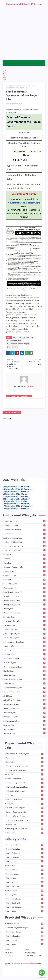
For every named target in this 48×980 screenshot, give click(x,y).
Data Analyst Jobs (24, 588)
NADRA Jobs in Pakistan (24, 791)
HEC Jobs (24, 775)
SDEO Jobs (24, 696)
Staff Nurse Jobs (24, 713)
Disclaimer (9, 953)
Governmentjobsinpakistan (26, 963)
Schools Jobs (24, 825)
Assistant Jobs (24, 534)
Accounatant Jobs (24, 521)
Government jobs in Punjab (18, 344)
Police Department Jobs (24, 808)
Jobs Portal (29, 386)
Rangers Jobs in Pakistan (24, 816)
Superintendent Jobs (24, 721)
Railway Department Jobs (24, 812)
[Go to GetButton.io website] (42, 977)
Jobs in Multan (24, 882)
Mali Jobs (24, 650)
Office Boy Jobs (24, 675)
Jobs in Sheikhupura (24, 907)
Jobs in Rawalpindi (24, 899)
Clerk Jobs (24, 563)
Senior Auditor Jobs (24, 709)
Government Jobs (14, 341)
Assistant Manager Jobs (24, 538)
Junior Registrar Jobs (24, 634)
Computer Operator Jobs (23, 337)
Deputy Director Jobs (24, 600)
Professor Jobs (24, 684)
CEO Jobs (24, 555)
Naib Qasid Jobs (24, 663)
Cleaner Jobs (24, 559)
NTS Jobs (24, 795)
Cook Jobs (24, 580)
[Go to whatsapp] (42, 973)
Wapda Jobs (24, 833)
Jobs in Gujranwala (24, 853)
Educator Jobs (24, 617)
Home (8, 86)
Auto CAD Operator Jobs (24, 551)
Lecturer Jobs (24, 646)
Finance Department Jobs (24, 770)
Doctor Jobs (24, 609)
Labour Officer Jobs (24, 638)
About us (28, 950)
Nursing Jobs (24, 671)
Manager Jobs (24, 655)
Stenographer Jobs (24, 717)
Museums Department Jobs (24, 787)
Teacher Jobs (24, 729)
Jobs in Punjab (24, 891)
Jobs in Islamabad (24, 857)
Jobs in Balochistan (24, 845)
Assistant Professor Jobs (24, 542)
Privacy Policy (30, 953)
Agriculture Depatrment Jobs (24, 754)
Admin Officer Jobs (24, 526)
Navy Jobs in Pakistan (24, 800)
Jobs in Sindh (24, 911)
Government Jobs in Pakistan (24, 4)
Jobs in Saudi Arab (24, 903)
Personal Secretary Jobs (24, 679)
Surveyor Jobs (24, 725)
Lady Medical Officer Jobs (24, 642)
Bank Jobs (24, 762)
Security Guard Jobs (24, 704)
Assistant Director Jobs (24, 530)
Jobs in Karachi (24, 870)
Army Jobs (24, 758)
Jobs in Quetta (24, 895)
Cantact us (9, 956)
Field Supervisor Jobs (24, 621)
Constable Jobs (24, 571)
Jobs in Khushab (24, 874)
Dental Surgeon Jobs (24, 596)
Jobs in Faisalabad (24, 849)
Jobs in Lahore (16, 86)
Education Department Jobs (24, 766)
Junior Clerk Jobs (24, 630)
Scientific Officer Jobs (24, 700)
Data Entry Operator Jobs (24, 592)
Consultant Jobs (24, 575)
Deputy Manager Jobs (24, 605)
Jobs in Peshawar (24, 886)
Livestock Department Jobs (24, 783)
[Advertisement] (24, 35)
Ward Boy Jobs (24, 734)
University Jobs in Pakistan (24, 829)
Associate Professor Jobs (24, 546)
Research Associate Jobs (24, 692)
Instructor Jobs (24, 625)
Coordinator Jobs (24, 584)
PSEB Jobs (24, 804)
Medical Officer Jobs (24, 659)
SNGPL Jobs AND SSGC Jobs (24, 820)
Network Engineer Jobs (24, 667)
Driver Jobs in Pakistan (24, 613)
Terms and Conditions (33, 956)
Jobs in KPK (24, 866)
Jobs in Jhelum (24, 862)
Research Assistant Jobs (24, 688)
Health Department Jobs (24, 779)
